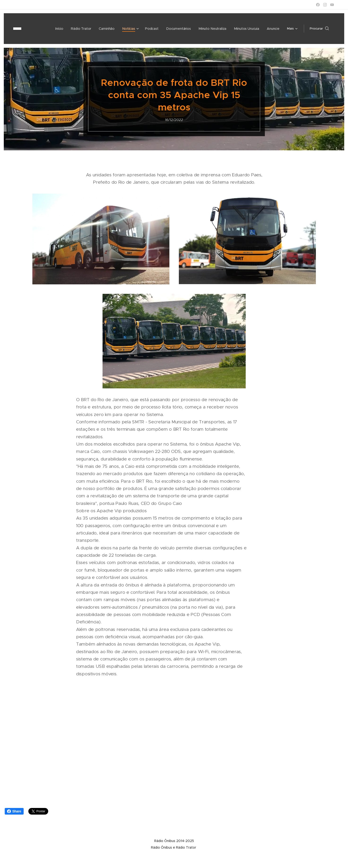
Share (14, 811)
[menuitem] (46, 29)
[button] (319, 29)
